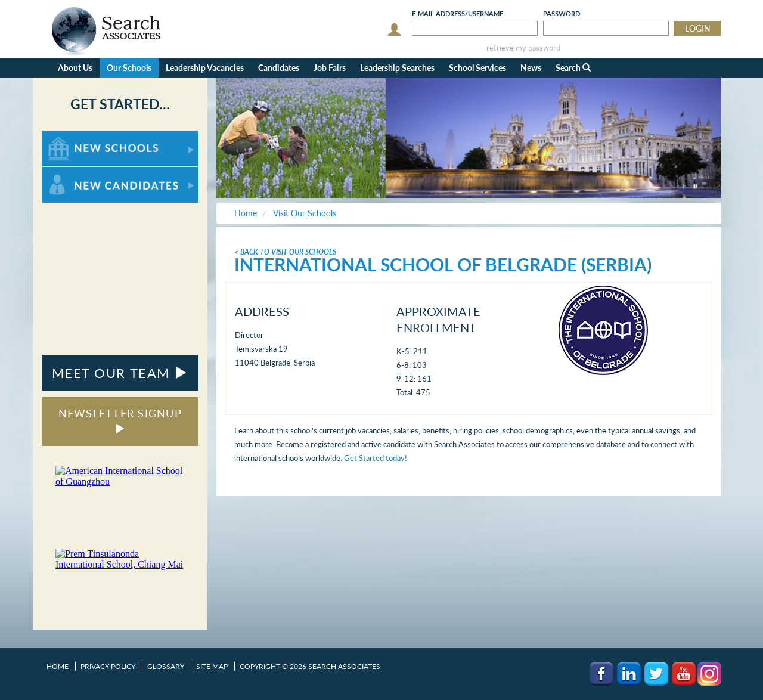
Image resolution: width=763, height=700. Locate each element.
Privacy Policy (108, 666)
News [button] (531, 68)
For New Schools (73, 136)
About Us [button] (75, 68)
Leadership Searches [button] (397, 68)
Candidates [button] (279, 68)
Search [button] (573, 68)
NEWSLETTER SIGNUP (120, 420)
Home (58, 666)
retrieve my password (523, 48)
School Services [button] (477, 68)
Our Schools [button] (129, 68)
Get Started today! (376, 458)
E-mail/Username (458, 13)
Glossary (166, 666)
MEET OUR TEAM (120, 373)
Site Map (212, 666)
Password (562, 13)
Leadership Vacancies (205, 68)
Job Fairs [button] (330, 68)
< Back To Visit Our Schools (285, 252)
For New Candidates (79, 173)
